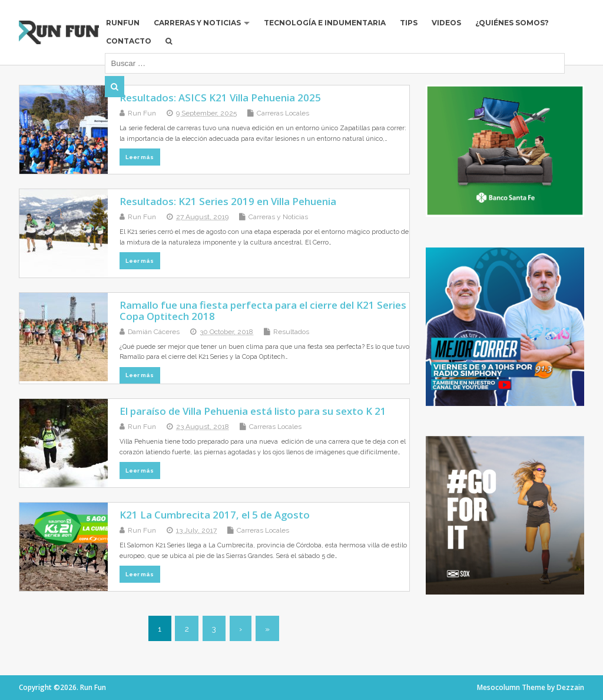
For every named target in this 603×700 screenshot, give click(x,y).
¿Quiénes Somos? (512, 23)
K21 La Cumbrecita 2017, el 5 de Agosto (215, 515)
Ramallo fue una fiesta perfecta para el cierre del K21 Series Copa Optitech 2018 (263, 310)
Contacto (129, 41)
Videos (446, 23)
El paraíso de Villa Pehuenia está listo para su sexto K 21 (253, 411)
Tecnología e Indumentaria (325, 23)
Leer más (140, 157)
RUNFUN (123, 23)
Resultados (291, 332)
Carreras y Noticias (197, 23)
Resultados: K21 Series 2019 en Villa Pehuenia (228, 201)
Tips (409, 23)
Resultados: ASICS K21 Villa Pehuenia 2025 (220, 98)
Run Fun (142, 113)
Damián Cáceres (154, 332)
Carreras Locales (283, 113)
